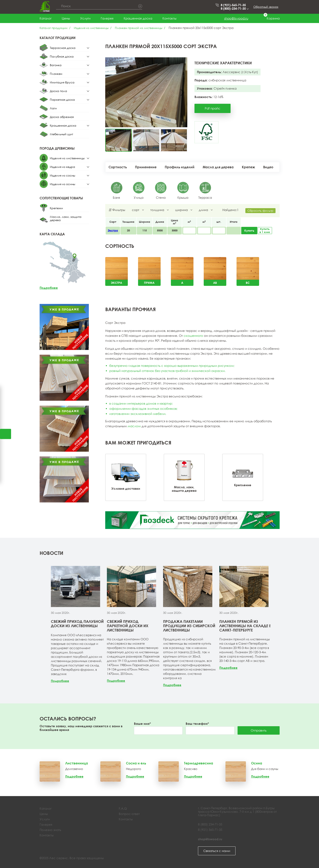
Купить (249, 230)
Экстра (113, 230)
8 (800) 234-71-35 (210, 824)
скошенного (193, 336)
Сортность (118, 167)
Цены (66, 18)
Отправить (259, 730)
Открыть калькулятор (6, 434)
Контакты (169, 18)
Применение (146, 167)
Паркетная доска (62, 100)
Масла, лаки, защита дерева (66, 218)
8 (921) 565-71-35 (210, 830)
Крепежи (56, 208)
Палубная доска (62, 56)
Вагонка (56, 65)
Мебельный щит (61, 134)
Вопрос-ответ (129, 814)
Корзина (269, 18)
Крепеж (248, 167)
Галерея (107, 18)
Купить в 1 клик (265, 230)
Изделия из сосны (62, 175)
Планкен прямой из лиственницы (139, 28)
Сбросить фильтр (260, 211)
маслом (134, 426)
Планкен (56, 74)
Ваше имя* (142, 724)
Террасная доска (63, 48)
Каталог (46, 18)
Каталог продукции (54, 28)
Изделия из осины (62, 184)
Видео (268, 167)
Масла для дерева (218, 167)
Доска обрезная (62, 117)
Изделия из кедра (62, 167)
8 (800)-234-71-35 (234, 9)
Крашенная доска (138, 18)
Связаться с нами (217, 851)
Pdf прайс (213, 108)
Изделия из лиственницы (91, 28)
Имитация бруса (62, 82)
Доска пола (58, 91)
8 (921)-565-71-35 (233, 5)
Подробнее (49, 288)
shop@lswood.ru (236, 18)
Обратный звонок (266, 7)
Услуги (85, 18)
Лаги (53, 108)
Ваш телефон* (197, 724)
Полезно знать (50, 830)
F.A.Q (123, 808)
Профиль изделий (180, 167)
